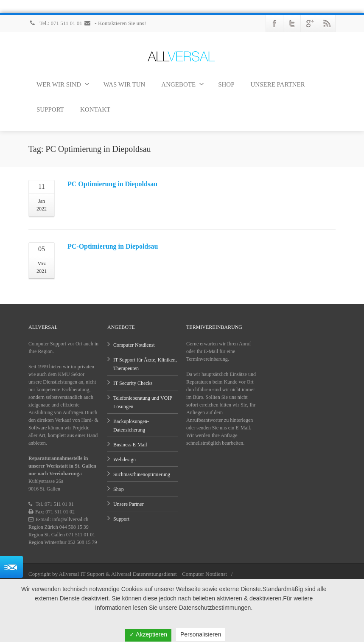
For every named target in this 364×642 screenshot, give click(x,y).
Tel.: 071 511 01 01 (56, 23)
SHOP (226, 84)
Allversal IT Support (82, 574)
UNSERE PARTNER (278, 84)
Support (121, 519)
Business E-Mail (130, 445)
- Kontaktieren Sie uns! (115, 23)
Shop (119, 489)
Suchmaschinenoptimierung (142, 474)
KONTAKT (95, 109)
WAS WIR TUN (125, 84)
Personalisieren (201, 634)
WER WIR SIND (63, 84)
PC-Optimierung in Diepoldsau (113, 246)
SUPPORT (50, 109)
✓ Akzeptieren (148, 634)
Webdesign (125, 460)
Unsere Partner (129, 504)
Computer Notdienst (134, 345)
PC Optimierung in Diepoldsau (112, 184)
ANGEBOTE (183, 84)
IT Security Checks (133, 383)
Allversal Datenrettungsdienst (144, 574)
